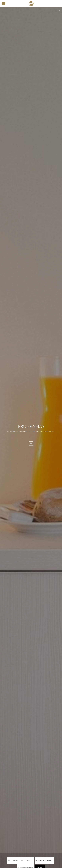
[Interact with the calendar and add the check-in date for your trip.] (1, 860)
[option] (31, 434)
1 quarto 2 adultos (36, 860)
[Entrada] (7, 860)
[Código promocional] (54, 860)
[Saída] (21, 860)
